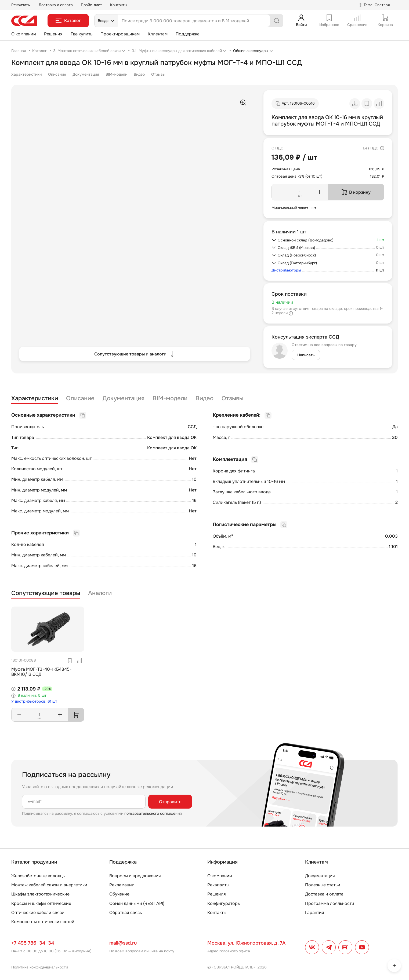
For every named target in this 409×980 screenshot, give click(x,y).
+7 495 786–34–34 (33, 943)
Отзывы (158, 74)
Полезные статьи (323, 885)
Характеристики (26, 74)
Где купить (82, 34)
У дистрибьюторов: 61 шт (34, 701)
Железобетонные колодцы (38, 876)
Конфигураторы (224, 903)
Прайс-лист (91, 5)
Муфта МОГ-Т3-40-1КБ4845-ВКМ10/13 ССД (41, 672)
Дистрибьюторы (286, 270)
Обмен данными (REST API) (137, 903)
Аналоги (100, 593)
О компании (24, 34)
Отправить (170, 802)
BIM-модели (116, 74)
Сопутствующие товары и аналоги (135, 354)
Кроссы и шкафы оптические (41, 903)
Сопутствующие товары (46, 593)
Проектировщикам (120, 34)
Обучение (119, 894)
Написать (306, 355)
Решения (53, 34)
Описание (57, 74)
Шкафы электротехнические (40, 894)
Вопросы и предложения (135, 876)
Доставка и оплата (56, 5)
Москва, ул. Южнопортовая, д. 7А (246, 943)
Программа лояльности (330, 903)
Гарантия (315, 913)
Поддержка (188, 34)
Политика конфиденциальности (40, 967)
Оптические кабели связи (38, 913)
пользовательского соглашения (153, 813)
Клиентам (158, 34)
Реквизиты (21, 5)
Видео (139, 74)
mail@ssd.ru (123, 943)
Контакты (119, 5)
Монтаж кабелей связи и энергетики (49, 885)
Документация (86, 74)
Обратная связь (126, 913)
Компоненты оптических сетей (43, 922)
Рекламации (122, 885)
